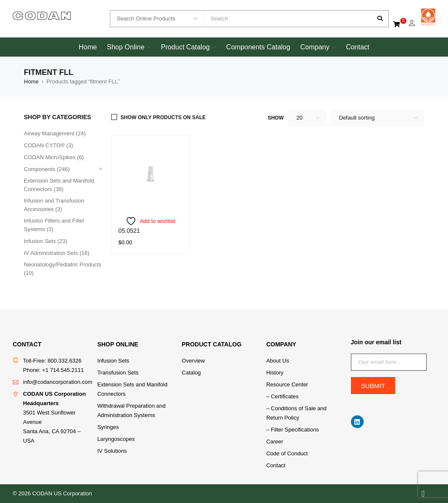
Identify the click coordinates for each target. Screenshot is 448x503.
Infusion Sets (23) (46, 241)
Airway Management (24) (55, 133)
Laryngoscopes (116, 439)
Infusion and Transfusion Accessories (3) (54, 205)
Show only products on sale (163, 117)
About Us (277, 361)
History (275, 373)
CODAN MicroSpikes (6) (54, 157)
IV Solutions (112, 451)
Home (31, 81)
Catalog (191, 373)
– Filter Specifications (293, 430)
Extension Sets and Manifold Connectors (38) (59, 185)
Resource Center (287, 384)
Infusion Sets (113, 361)
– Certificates (282, 396)
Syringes (108, 427)
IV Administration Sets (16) (57, 253)
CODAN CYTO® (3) (49, 145)
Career (275, 442)
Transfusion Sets (118, 373)
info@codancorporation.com (58, 382)
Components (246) (47, 169)
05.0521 (129, 231)
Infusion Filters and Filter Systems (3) (54, 225)
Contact (276, 465)
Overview (193, 361)
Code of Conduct (287, 453)
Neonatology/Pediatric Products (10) (63, 269)
